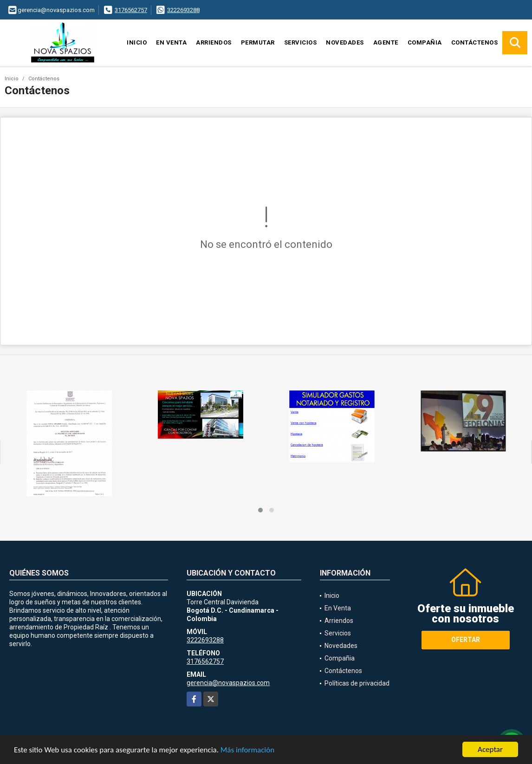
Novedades (345, 42)
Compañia (425, 42)
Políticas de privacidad (357, 683)
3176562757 (131, 10)
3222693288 (183, 10)
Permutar (258, 42)
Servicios (301, 42)
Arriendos (214, 42)
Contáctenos (475, 42)
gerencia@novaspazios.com (228, 683)
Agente (386, 42)
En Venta (171, 42)
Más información (247, 751)
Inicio (137, 42)
